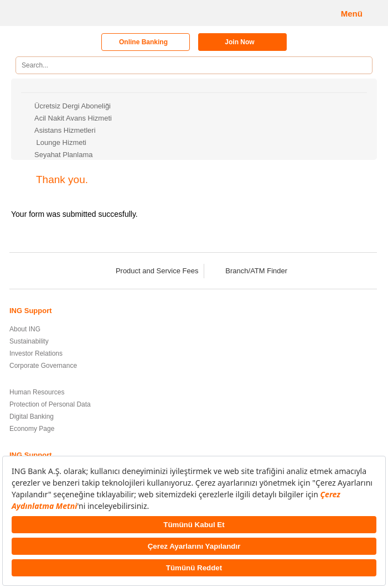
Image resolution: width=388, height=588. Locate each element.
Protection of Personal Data (50, 404)
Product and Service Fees (150, 271)
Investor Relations (36, 353)
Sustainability (29, 341)
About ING (25, 329)
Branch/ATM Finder (249, 271)
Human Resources (37, 392)
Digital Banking (32, 417)
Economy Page (32, 429)
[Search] (360, 66)
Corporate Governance (43, 366)
